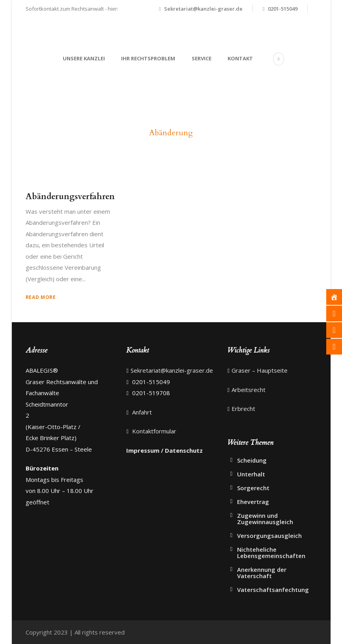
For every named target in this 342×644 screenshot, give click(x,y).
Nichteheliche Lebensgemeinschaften (271, 553)
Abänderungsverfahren (70, 197)
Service (202, 58)
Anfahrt (141, 412)
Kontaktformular (153, 431)
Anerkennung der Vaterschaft (262, 573)
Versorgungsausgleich (269, 536)
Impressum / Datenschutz (164, 450)
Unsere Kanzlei (84, 58)
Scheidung (252, 460)
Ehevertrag (253, 502)
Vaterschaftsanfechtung (273, 590)
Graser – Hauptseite (260, 370)
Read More (41, 297)
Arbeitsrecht (249, 390)
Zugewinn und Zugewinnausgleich (265, 519)
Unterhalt (251, 474)
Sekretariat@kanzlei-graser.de (203, 9)
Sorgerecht (253, 488)
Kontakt (240, 58)
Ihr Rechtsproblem (148, 58)
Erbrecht (243, 409)
